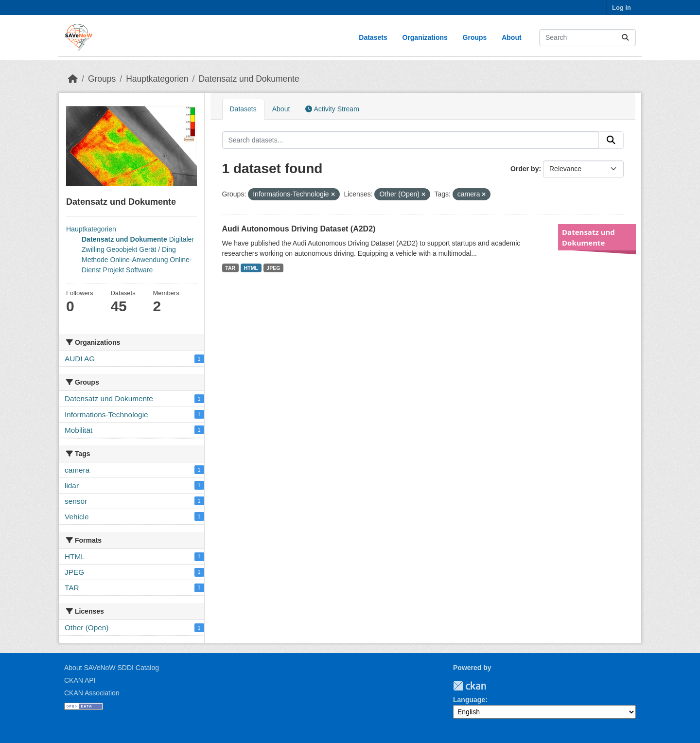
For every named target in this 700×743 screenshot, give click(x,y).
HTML (251, 268)
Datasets (373, 37)
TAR (230, 268)
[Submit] (625, 38)
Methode (95, 260)
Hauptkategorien (157, 79)
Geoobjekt (122, 249)
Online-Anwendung (139, 260)
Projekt (114, 270)
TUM (493, 686)
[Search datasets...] (587, 38)
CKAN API (80, 680)
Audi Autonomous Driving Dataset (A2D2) (299, 229)
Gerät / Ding (157, 249)
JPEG (273, 268)
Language (469, 700)
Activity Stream (332, 109)
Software (139, 270)
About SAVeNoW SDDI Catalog (112, 668)
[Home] (73, 79)
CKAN (470, 686)
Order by (525, 169)
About (511, 37)
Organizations (425, 37)
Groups (475, 37)
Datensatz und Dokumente (249, 79)
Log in (621, 8)
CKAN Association (92, 693)
